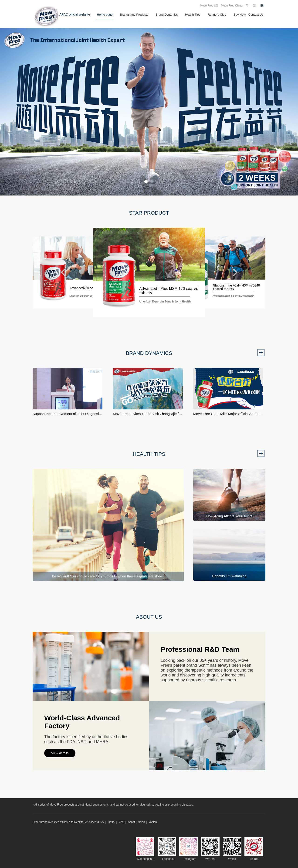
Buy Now (240, 15)
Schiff (131, 822)
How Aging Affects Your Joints (229, 516)
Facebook (168, 859)
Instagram (190, 859)
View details (60, 753)
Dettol (111, 822)
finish (142, 822)
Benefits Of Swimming (229, 576)
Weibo (232, 859)
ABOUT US (149, 617)
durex (101, 822)
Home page (105, 15)
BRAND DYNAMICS (149, 353)
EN (262, 6)
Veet (122, 822)
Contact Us (256, 15)
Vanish (153, 822)
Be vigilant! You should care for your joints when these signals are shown (108, 576)
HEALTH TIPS (149, 454)
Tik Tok (254, 859)
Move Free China (232, 6)
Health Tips (193, 15)
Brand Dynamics (167, 15)
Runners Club (217, 15)
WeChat (210, 859)
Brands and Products (134, 15)
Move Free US (209, 6)
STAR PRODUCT (149, 213)
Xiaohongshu (145, 859)
